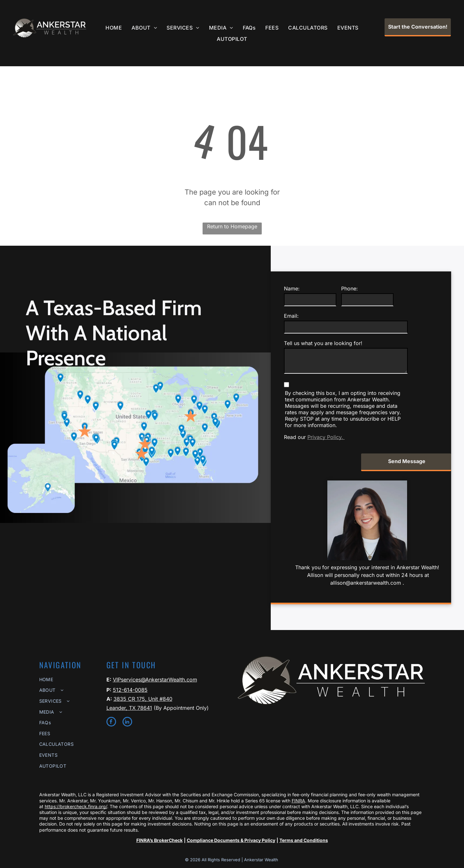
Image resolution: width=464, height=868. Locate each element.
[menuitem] (114, 28)
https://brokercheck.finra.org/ (76, 806)
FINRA (298, 801)
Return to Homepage (232, 226)
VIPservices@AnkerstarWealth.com (155, 680)
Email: (291, 316)
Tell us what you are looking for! (323, 343)
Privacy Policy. (326, 437)
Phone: (350, 288)
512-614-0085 (130, 690)
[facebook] (111, 722)
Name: (292, 288)
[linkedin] (127, 722)
